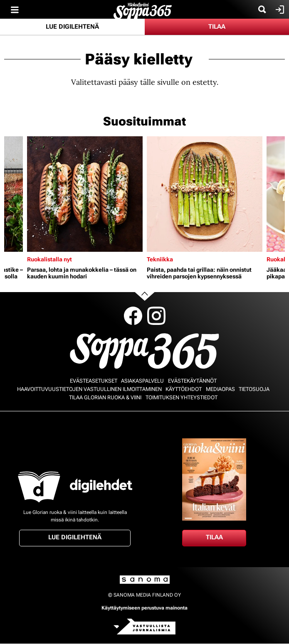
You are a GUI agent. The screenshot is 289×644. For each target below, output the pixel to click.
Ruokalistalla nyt (49, 259)
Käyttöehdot (184, 389)
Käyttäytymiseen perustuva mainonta (144, 608)
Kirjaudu (279, 10)
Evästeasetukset (94, 381)
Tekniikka (160, 259)
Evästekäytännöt (192, 381)
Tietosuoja (254, 389)
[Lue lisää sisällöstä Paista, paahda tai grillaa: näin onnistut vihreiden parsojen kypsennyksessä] (205, 194)
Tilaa (217, 27)
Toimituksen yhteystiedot (182, 397)
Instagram (156, 316)
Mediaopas (220, 389)
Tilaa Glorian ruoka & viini (105, 397)
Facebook (133, 316)
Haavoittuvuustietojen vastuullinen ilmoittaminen (89, 389)
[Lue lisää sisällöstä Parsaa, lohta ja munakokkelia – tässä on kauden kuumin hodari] (85, 194)
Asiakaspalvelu (142, 381)
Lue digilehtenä (72, 27)
